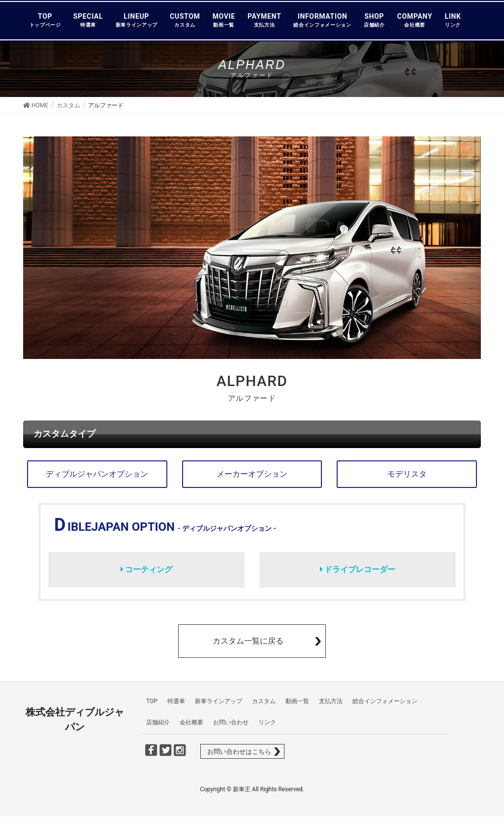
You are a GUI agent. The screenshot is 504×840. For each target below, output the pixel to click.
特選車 (176, 701)
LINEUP (137, 20)
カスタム (264, 701)
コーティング (147, 569)
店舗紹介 (158, 722)
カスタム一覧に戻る (248, 641)
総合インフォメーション (385, 701)
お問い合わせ (231, 722)
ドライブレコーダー (358, 569)
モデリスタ (407, 474)
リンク (267, 722)
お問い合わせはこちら (239, 752)
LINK (453, 20)
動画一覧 (297, 701)
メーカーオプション (252, 474)
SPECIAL (88, 20)
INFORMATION (322, 20)
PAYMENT (264, 20)
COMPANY (415, 20)
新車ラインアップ (219, 701)
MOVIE (224, 20)
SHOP (374, 20)
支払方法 (331, 701)
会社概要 (191, 722)
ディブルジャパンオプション (97, 474)
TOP (45, 20)
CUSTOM (185, 20)
